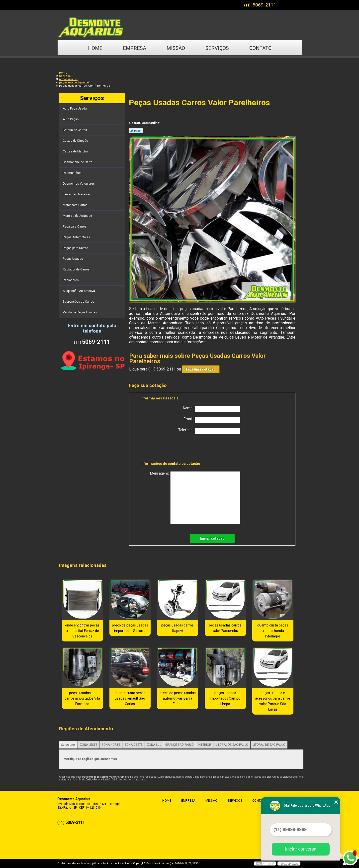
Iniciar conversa (301, 849)
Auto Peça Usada (75, 109)
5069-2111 (264, 5)
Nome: (212, 409)
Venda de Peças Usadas (80, 312)
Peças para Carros (76, 248)
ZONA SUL (154, 745)
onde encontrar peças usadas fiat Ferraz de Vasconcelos (82, 631)
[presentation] (172, 449)
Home (95, 48)
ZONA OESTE (134, 745)
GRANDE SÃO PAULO (179, 745)
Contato (260, 48)
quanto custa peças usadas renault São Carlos (130, 698)
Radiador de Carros (77, 269)
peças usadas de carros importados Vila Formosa (82, 698)
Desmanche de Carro (78, 162)
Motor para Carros (76, 205)
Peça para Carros (75, 227)
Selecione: (68, 745)
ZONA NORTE (111, 745)
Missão (176, 48)
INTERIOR (205, 745)
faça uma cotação (201, 369)
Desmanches (73, 173)
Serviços (217, 48)
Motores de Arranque (78, 216)
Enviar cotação (212, 538)
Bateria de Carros (75, 130)
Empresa (135, 48)
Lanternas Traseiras (77, 194)
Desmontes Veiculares (79, 184)
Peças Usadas (73, 259)
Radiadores (71, 280)
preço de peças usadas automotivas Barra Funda (178, 698)
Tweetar (136, 131)
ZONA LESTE (89, 745)
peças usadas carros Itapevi (178, 628)
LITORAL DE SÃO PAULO (232, 745)
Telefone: (209, 431)
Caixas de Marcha (76, 151)
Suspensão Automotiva (79, 291)
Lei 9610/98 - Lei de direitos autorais (124, 780)
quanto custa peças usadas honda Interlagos (273, 631)
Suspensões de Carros (79, 302)
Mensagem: (195, 498)
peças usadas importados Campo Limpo (225, 698)
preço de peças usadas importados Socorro (130, 628)
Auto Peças (71, 119)
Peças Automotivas (77, 237)
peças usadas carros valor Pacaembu (225, 628)
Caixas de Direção (76, 141)
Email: (212, 420)
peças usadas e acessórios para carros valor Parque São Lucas (273, 701)
